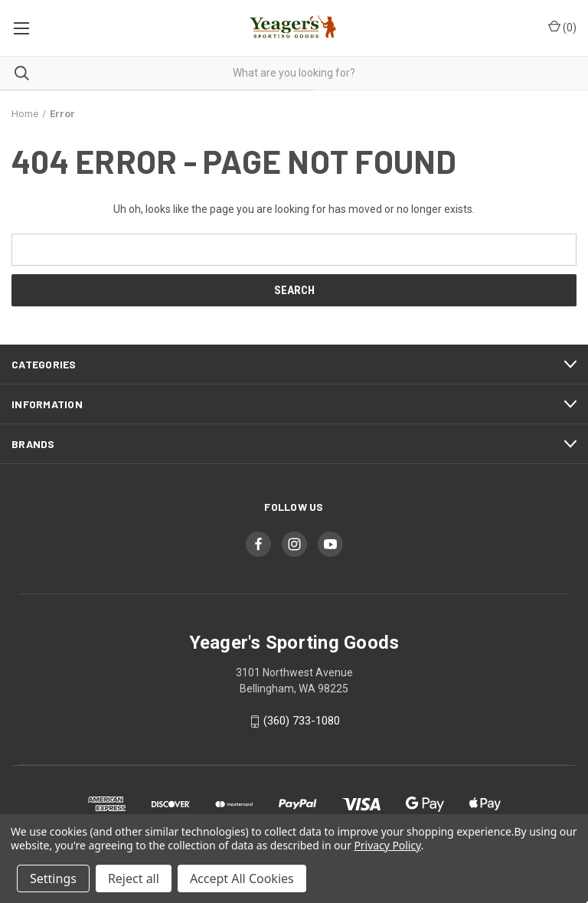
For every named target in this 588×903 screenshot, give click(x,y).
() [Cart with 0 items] (562, 27)
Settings (53, 878)
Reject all (134, 878)
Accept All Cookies (242, 878)
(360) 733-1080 (302, 721)
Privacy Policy (387, 845)
